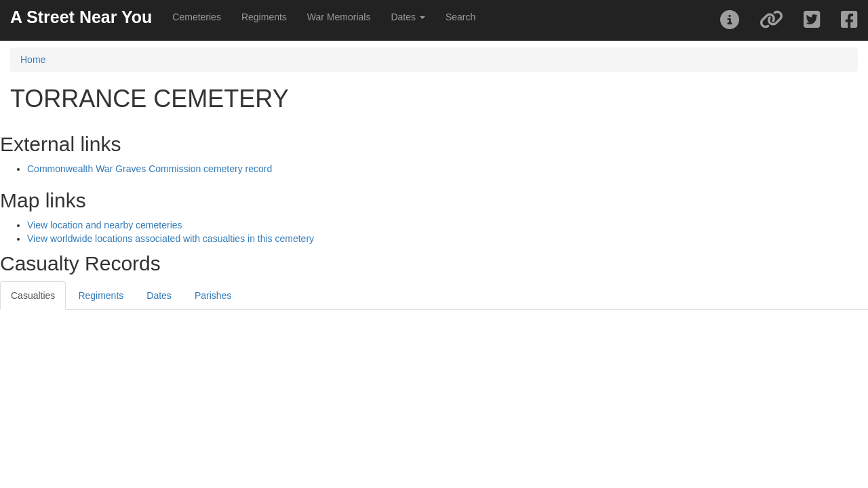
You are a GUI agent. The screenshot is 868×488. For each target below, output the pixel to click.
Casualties (33, 296)
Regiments (264, 17)
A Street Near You (81, 17)
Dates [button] (408, 17)
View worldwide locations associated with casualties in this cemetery (171, 239)
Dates (159, 296)
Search (460, 17)
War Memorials (339, 17)
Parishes (213, 296)
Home (33, 60)
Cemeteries (197, 17)
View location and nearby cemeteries (105, 225)
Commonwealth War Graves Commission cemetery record (150, 169)
